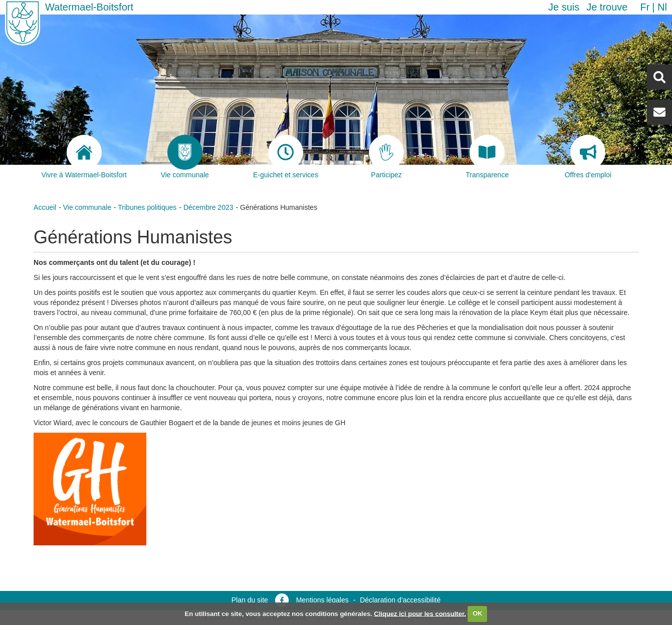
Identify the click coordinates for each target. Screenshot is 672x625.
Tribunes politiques (147, 207)
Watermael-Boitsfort (89, 7)
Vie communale (87, 207)
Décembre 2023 (208, 207)
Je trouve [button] (607, 7)
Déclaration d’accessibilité (400, 600)
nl (662, 7)
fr (645, 7)
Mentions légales (322, 600)
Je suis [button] (564, 7)
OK (478, 613)
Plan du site (250, 600)
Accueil (45, 207)
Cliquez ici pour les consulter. (420, 613)
